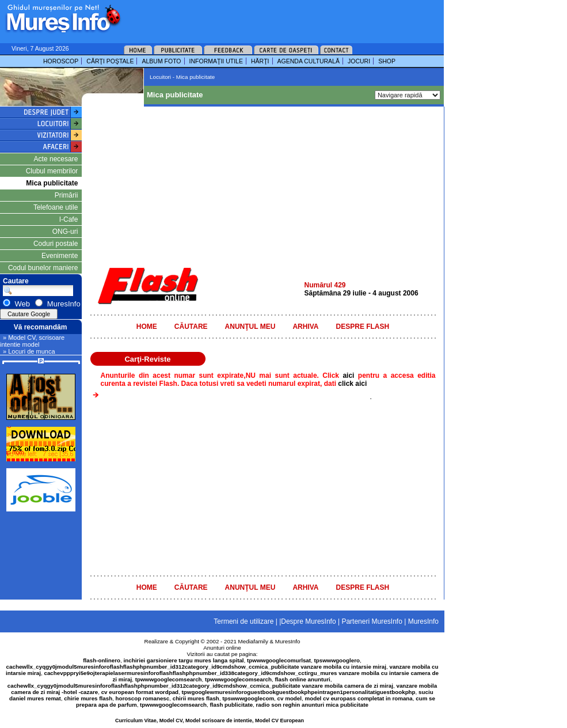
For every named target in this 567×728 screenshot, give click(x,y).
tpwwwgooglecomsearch (169, 679)
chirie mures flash (88, 698)
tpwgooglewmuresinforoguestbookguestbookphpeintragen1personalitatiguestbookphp (299, 692)
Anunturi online (222, 648)
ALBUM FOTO (161, 61)
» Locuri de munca (29, 351)
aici (350, 376)
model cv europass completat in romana (358, 698)
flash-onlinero (102, 660)
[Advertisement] (267, 17)
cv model (290, 698)
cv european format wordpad (140, 692)
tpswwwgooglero (337, 660)
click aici (352, 384)
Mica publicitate (52, 183)
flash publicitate (232, 705)
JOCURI (359, 61)
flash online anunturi (302, 679)
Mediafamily (253, 641)
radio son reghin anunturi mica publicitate (312, 705)
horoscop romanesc (143, 698)
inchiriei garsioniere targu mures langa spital (184, 660)
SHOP (387, 61)
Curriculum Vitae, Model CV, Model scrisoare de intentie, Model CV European (210, 721)
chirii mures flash (196, 698)
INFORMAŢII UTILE (216, 61)
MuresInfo (288, 641)
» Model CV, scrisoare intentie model (32, 341)
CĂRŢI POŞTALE (110, 61)
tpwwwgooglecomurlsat (279, 660)
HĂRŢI (260, 61)
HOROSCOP (61, 61)
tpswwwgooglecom (248, 698)
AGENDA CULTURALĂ (309, 61)
